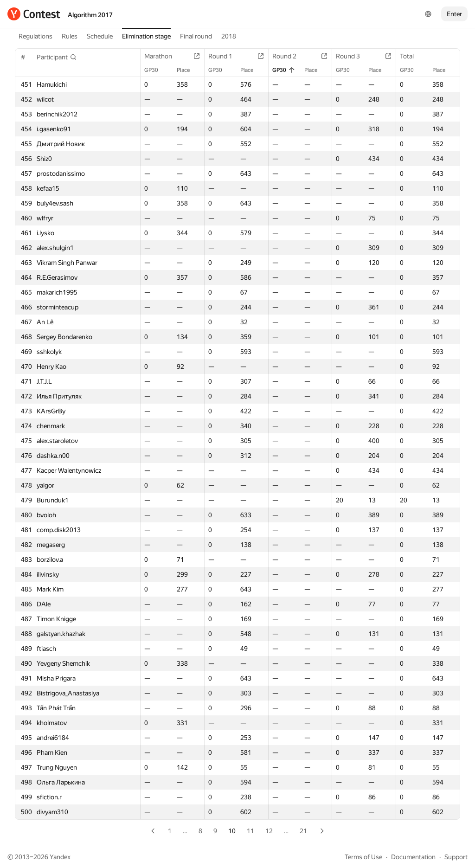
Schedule (100, 36)
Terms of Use (363, 857)
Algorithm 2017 (90, 15)
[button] (57, 57)
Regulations (35, 36)
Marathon (163, 56)
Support (456, 857)
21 (303, 831)
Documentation (413, 857)
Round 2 (289, 56)
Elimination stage (146, 36)
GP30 (156, 70)
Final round (196, 36)
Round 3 (353, 56)
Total (411, 56)
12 (269, 831)
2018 (229, 36)
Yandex (60, 857)
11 (250, 831)
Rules (70, 36)
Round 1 (225, 56)
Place (188, 70)
